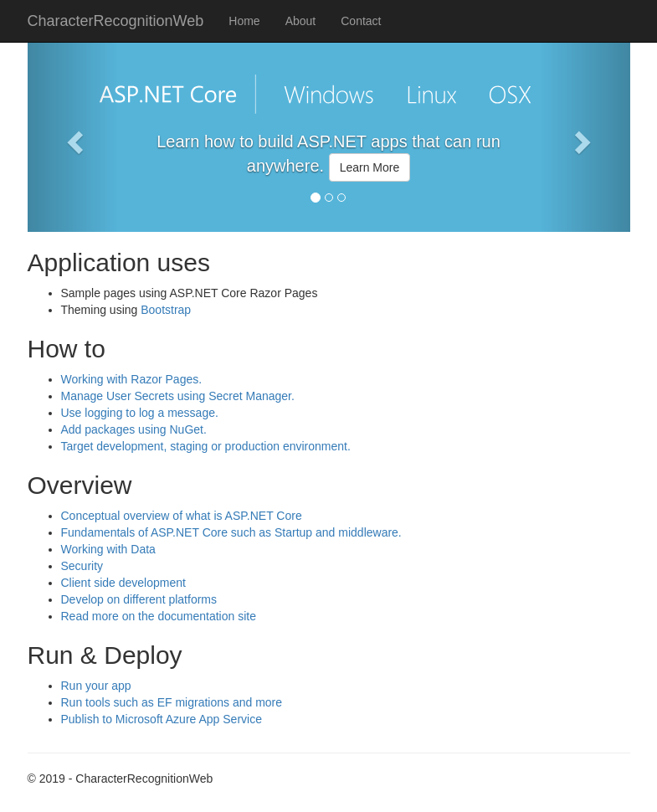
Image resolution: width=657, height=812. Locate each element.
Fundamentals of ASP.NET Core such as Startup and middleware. (231, 532)
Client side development (123, 583)
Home (244, 21)
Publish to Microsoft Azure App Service (162, 719)
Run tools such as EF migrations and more (172, 702)
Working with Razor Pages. (132, 379)
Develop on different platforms (139, 599)
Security (82, 566)
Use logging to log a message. (140, 413)
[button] (73, 137)
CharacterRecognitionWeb (116, 21)
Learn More (370, 167)
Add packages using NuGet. (134, 429)
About (301, 21)
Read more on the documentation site (159, 616)
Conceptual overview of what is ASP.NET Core (182, 516)
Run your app (96, 686)
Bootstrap (166, 310)
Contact (361, 21)
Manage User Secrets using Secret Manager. (178, 396)
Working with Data (108, 549)
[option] (329, 164)
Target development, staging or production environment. (206, 446)
